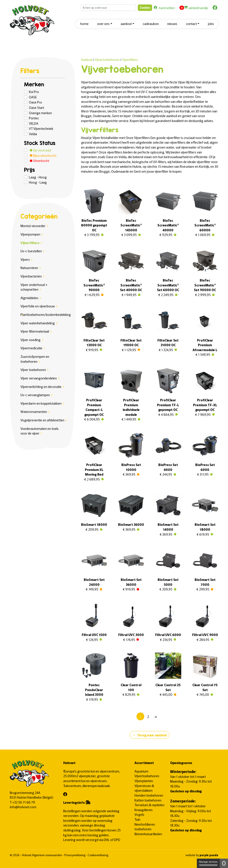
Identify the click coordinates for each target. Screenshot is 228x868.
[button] (105, 24)
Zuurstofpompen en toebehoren (35, 359)
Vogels (139, 814)
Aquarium (141, 771)
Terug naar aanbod (150, 735)
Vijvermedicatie (31, 348)
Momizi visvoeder (33, 226)
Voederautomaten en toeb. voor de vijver (40, 431)
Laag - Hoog (38, 177)
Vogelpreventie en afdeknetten (42, 420)
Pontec (34, 118)
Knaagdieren (144, 810)
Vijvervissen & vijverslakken (144, 788)
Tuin (137, 819)
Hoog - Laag (38, 182)
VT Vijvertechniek (41, 128)
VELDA (34, 123)
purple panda (209, 855)
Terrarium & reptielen (149, 805)
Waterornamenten (34, 411)
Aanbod (87, 59)
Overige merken (40, 113)
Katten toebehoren (148, 800)
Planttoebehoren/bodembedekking (46, 314)
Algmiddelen (29, 298)
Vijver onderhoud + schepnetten (34, 287)
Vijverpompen (30, 234)
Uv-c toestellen (31, 251)
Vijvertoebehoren (108, 59)
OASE (33, 97)
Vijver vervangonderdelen (39, 378)
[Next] (156, 716)
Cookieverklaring (98, 855)
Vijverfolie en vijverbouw (38, 306)
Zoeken (145, 7)
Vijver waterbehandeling (38, 323)
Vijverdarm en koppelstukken (41, 403)
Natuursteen (29, 268)
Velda (33, 134)
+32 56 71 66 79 (24, 802)
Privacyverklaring (75, 855)
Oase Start (37, 107)
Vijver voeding (31, 340)
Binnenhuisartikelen (148, 834)
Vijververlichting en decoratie (41, 386)
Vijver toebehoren (33, 370)
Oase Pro (36, 102)
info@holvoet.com (23, 807)
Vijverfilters (30, 243)
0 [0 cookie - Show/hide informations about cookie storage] (224, 863)
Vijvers (25, 259)
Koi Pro (34, 92)
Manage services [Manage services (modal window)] (208, 863)
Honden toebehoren (149, 795)
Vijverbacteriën (31, 276)
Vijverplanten (144, 781)
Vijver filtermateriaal (35, 331)
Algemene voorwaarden (47, 855)
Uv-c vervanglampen (35, 395)
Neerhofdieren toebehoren (145, 827)
